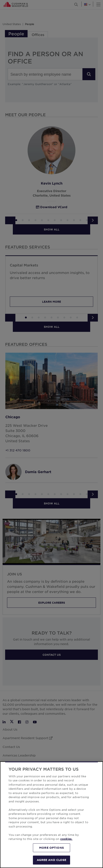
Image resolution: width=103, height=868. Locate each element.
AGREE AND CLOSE (52, 860)
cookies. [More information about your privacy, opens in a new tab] (66, 839)
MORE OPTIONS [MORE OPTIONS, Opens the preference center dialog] (51, 848)
